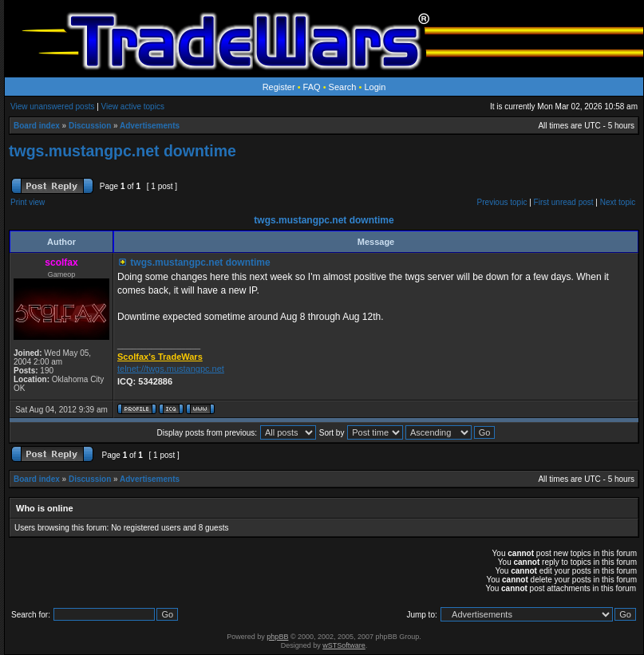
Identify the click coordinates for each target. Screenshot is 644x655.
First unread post (564, 202)
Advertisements (150, 126)
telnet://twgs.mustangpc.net (171, 369)
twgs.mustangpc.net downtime (122, 151)
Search (343, 87)
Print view (28, 202)
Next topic (618, 202)
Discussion (90, 126)
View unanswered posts (52, 107)
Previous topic (502, 202)
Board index (37, 126)
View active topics (133, 107)
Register (279, 87)
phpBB (277, 637)
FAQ (312, 87)
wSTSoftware (344, 645)
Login (375, 87)
